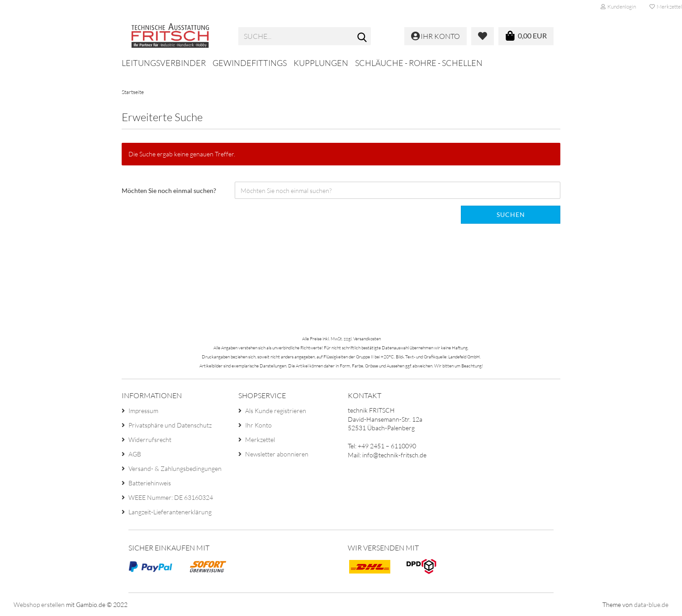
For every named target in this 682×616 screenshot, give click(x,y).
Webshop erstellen (39, 604)
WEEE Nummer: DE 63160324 (171, 497)
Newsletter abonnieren (277, 454)
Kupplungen (321, 63)
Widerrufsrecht (150, 440)
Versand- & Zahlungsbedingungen (175, 468)
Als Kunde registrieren (276, 411)
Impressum (143, 411)
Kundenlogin (618, 7)
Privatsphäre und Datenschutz (170, 425)
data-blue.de (651, 604)
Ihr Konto (258, 425)
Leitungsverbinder (164, 63)
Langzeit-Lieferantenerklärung (170, 512)
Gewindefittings (250, 63)
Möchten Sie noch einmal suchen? (169, 190)
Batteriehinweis (150, 483)
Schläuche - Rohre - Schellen (419, 63)
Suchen (511, 214)
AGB (135, 454)
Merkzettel (260, 440)
